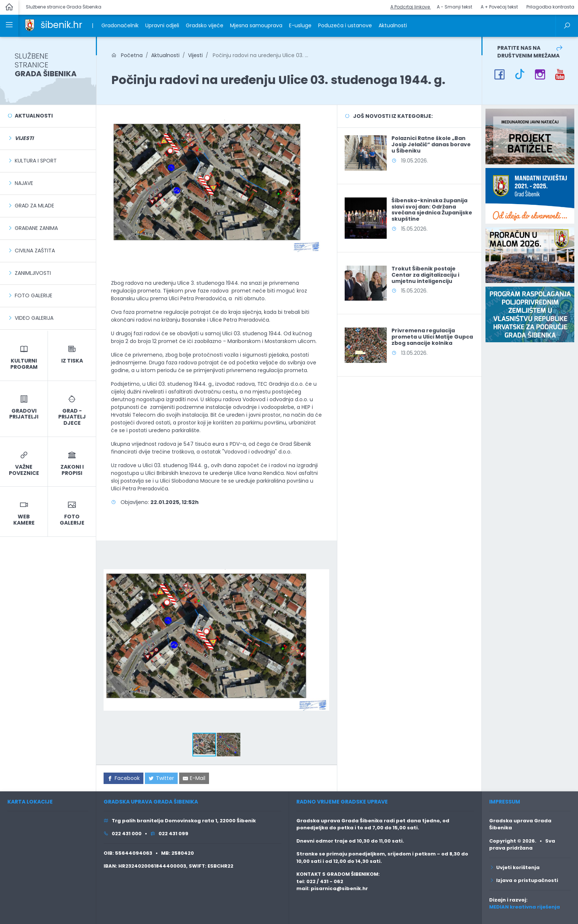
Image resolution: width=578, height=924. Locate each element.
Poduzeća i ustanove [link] (345, 25)
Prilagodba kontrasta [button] (550, 7)
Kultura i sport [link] (36, 161)
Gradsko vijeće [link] (205, 25)
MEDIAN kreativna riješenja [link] (525, 907)
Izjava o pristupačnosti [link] (524, 880)
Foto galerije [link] (34, 295)
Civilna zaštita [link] (35, 251)
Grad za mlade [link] (34, 206)
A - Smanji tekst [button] (455, 7)
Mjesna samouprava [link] (256, 25)
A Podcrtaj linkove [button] (411, 7)
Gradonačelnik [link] (120, 25)
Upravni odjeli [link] (162, 25)
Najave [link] (24, 183)
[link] (30, 25)
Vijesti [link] (195, 55)
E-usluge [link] (300, 25)
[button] (323, 554)
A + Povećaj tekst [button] (499, 7)
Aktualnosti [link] (393, 25)
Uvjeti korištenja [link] (514, 867)
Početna (127, 55)
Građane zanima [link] (36, 228)
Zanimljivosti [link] (33, 273)
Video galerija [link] (34, 318)
